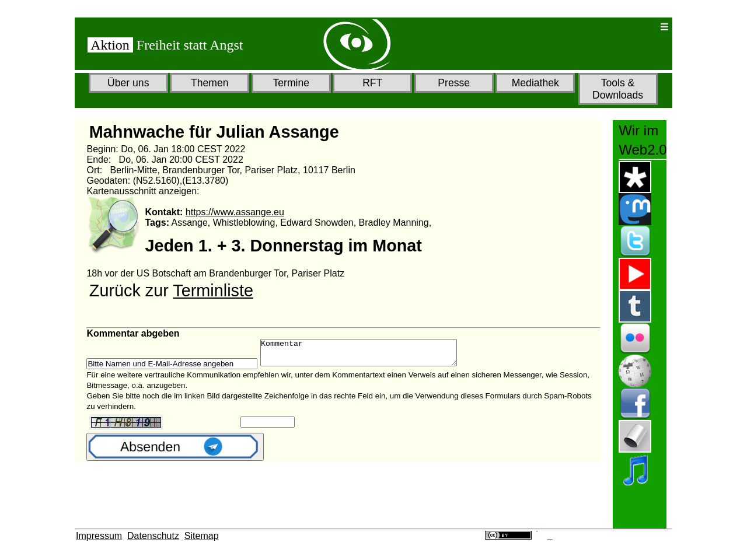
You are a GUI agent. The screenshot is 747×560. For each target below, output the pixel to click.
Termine (291, 83)
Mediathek (535, 83)
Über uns (128, 83)
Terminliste (213, 290)
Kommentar (370, 355)
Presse (454, 83)
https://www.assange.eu (235, 212)
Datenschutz (153, 536)
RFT (372, 83)
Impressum (99, 536)
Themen (210, 83)
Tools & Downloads (618, 89)
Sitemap (202, 536)
